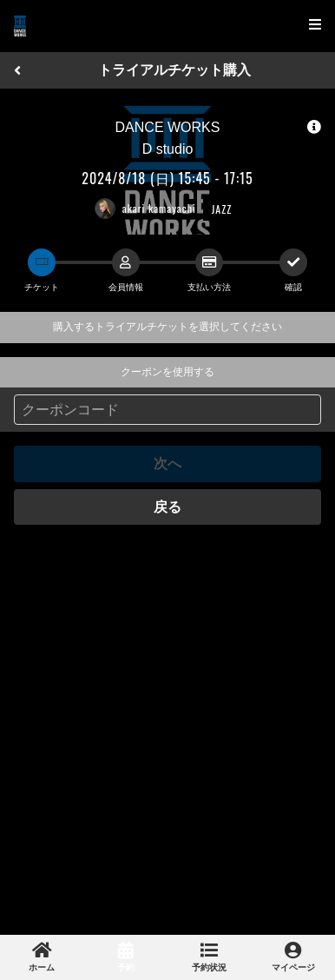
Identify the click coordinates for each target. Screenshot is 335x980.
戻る (167, 507)
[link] (42, 957)
